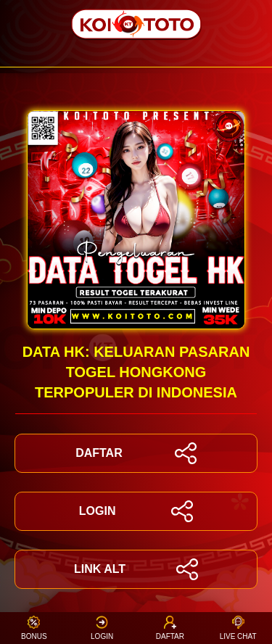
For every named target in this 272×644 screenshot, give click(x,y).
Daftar (170, 628)
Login (102, 628)
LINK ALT (136, 569)
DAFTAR (136, 453)
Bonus (34, 628)
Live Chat (238, 628)
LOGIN (136, 511)
